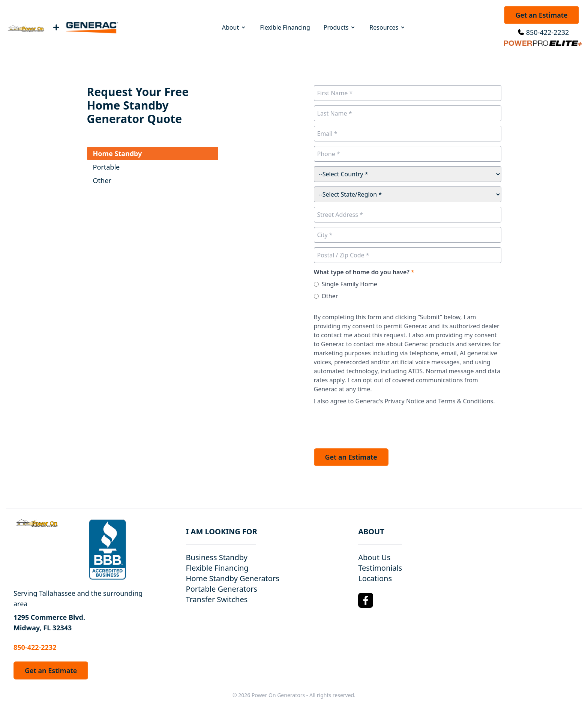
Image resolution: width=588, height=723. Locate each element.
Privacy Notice (404, 401)
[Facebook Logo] (366, 600)
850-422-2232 (548, 32)
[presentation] (371, 425)
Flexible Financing (285, 27)
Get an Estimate (541, 15)
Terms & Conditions (466, 401)
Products (340, 27)
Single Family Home (349, 284)
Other (330, 296)
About (234, 27)
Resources (388, 27)
